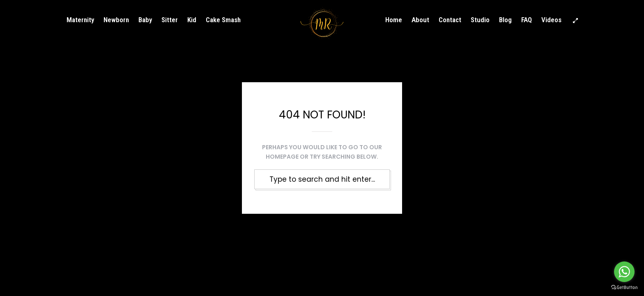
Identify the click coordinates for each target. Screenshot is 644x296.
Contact (450, 20)
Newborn (116, 20)
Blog (505, 20)
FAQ (527, 20)
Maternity (80, 20)
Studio (480, 20)
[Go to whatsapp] (624, 272)
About (420, 20)
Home (394, 20)
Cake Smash (223, 20)
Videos (551, 20)
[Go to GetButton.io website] (624, 288)
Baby (145, 20)
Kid (192, 20)
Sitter (170, 20)
